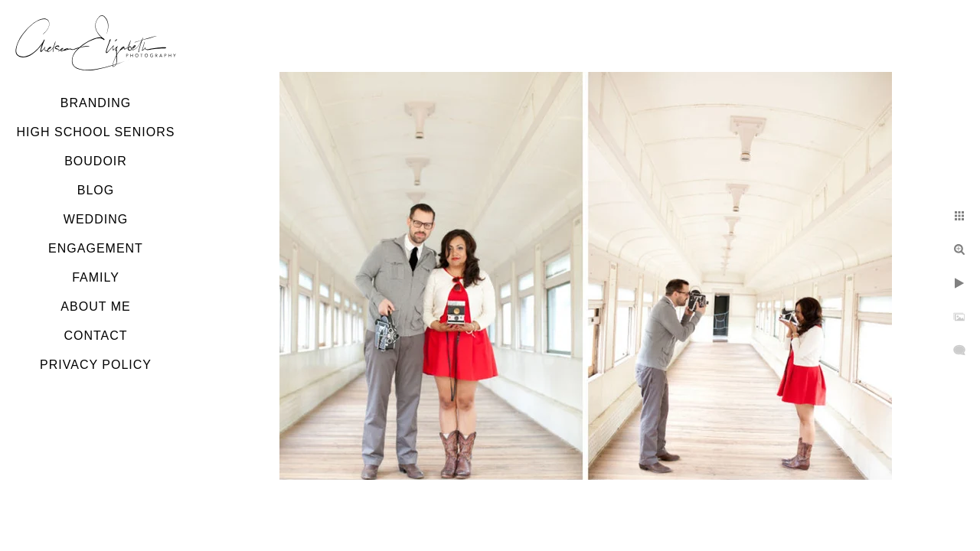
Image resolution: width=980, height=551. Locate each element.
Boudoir (96, 161)
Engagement (96, 248)
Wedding (96, 219)
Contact (95, 336)
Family (96, 277)
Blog (96, 190)
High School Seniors (96, 132)
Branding (96, 103)
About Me (95, 306)
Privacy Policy (96, 365)
